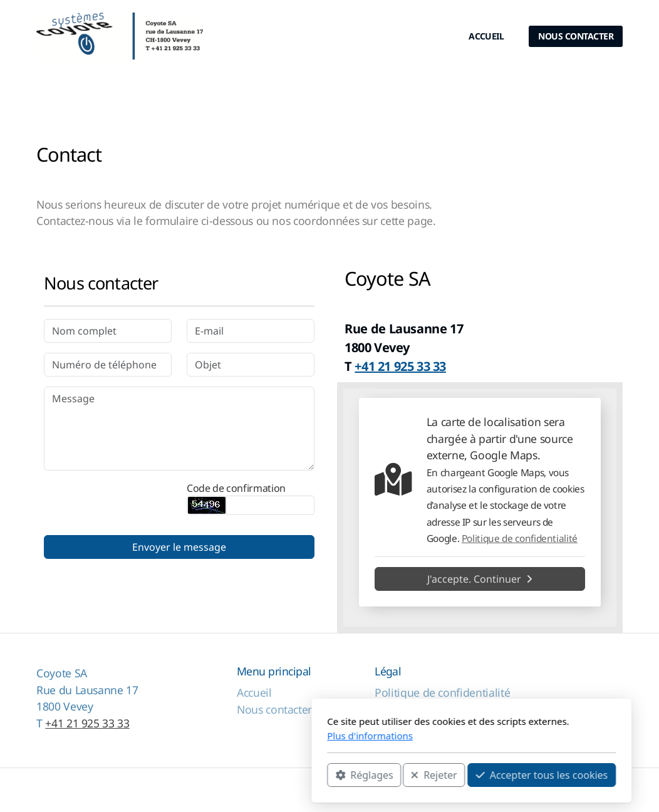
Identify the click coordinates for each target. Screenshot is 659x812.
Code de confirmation (236, 488)
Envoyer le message (179, 547)
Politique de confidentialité (520, 539)
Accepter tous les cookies (400, 775)
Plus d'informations (228, 736)
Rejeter (292, 775)
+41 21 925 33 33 (87, 723)
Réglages (222, 775)
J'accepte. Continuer (480, 579)
